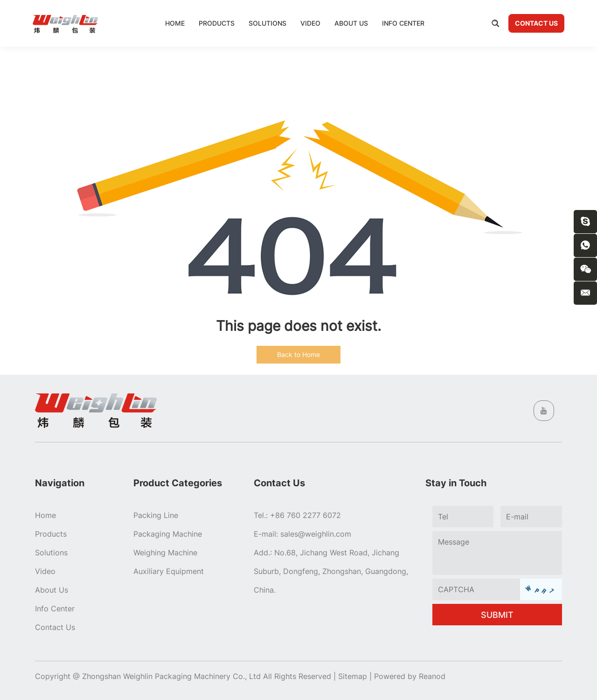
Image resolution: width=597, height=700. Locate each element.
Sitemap (353, 676)
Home (175, 23)
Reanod (432, 676)
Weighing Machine (165, 553)
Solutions (267, 23)
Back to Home (298, 354)
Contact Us (536, 23)
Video (310, 23)
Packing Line (156, 515)
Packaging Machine (168, 534)
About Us (351, 23)
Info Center (403, 23)
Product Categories (178, 483)
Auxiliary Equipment (169, 571)
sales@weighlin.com (316, 534)
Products (217, 23)
